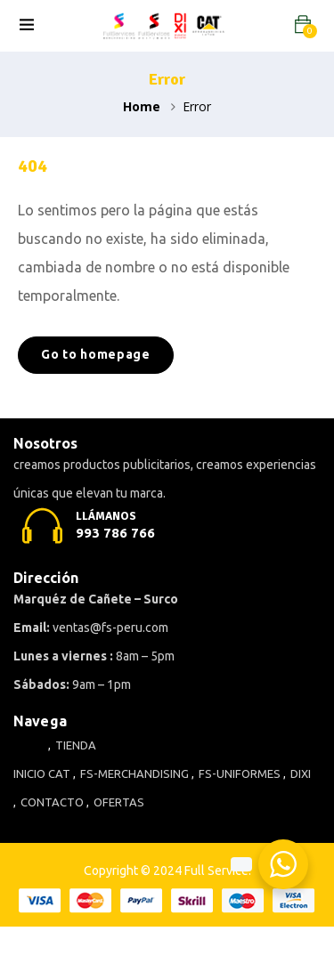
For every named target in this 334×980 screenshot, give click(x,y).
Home (142, 106)
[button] (303, 24)
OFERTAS (119, 802)
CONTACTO (52, 802)
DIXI (301, 773)
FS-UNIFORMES (240, 773)
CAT (59, 773)
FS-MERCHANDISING (134, 773)
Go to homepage (96, 354)
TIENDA (76, 745)
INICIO (29, 773)
